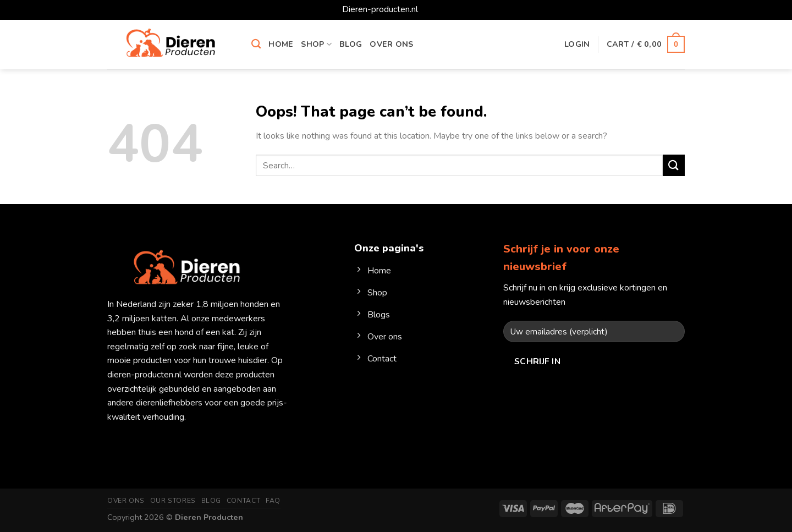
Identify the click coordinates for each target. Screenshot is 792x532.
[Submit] (674, 165)
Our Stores (173, 501)
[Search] (256, 44)
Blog (351, 44)
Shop (316, 44)
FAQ (273, 501)
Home (281, 44)
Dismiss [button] (435, 9)
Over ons (391, 44)
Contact (243, 501)
